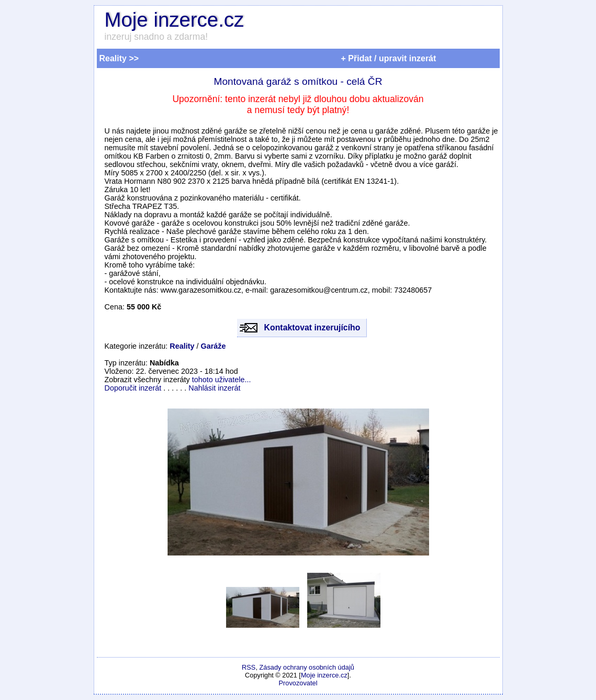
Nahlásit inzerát (214, 388)
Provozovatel (298, 683)
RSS (249, 667)
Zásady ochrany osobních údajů (307, 667)
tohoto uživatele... (222, 380)
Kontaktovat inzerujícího (312, 327)
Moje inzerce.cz (175, 20)
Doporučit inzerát (133, 388)
